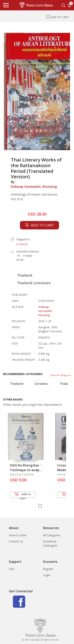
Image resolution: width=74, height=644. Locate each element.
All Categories (52, 535)
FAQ (12, 569)
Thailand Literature (34, 283)
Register (48, 569)
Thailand (25, 275)
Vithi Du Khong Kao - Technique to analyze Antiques (26, 470)
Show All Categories (61, 375)
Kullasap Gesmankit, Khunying (34, 187)
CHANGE (22, 244)
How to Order (18, 535)
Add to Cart (23, 495)
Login (47, 575)
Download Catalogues (50, 543)
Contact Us (16, 541)
